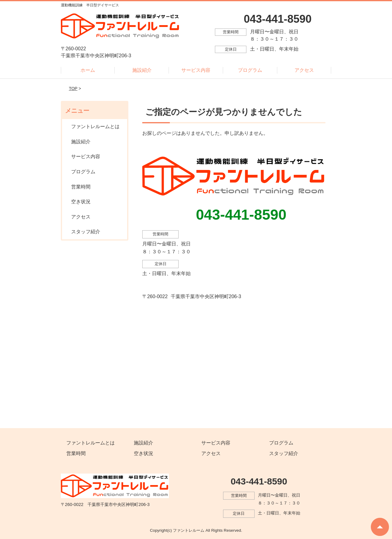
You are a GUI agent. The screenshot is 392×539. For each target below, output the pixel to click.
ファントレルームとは (95, 126)
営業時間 (81, 187)
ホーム (88, 70)
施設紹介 (142, 70)
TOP (73, 88)
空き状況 (81, 202)
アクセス (304, 70)
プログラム (250, 70)
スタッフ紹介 (86, 232)
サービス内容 (196, 70)
